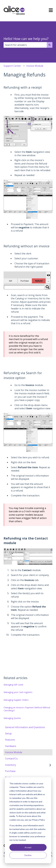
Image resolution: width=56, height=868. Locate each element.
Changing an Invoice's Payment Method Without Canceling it (27, 709)
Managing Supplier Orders (16, 700)
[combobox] (25, 45)
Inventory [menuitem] (11, 765)
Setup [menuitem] (8, 733)
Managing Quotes (12, 718)
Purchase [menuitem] (10, 771)
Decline (28, 855)
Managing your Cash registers (18, 692)
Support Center (12, 66)
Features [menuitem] (10, 740)
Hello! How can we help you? (26, 39)
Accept (28, 847)
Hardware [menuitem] (11, 746)
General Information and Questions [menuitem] (25, 727)
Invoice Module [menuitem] (14, 752)
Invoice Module (35, 66)
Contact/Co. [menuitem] (12, 758)
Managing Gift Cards (13, 685)
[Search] (50, 45)
